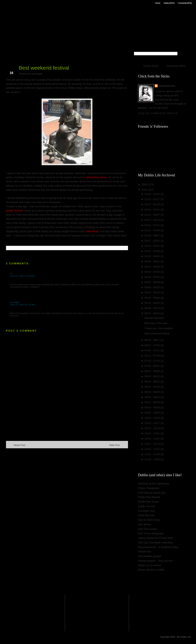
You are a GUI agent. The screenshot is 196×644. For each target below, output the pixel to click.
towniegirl (15, 302)
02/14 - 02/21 (152, 225)
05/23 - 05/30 (152, 298)
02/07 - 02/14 (152, 220)
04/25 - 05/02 (152, 277)
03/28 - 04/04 (152, 256)
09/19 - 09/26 (152, 407)
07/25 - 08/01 (152, 366)
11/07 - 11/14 (152, 444)
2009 (144, 184)
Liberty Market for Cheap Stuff (155, 538)
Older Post (114, 445)
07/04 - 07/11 (152, 350)
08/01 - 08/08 (152, 371)
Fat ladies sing (146, 511)
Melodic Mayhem (154, 318)
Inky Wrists (144, 524)
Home (158, 3)
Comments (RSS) (185, 3)
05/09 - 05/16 (152, 287)
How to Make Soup (149, 520)
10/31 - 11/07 (152, 439)
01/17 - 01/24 (152, 204)
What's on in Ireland (149, 565)
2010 (144, 190)
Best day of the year (156, 323)
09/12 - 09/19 (152, 402)
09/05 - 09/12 (152, 397)
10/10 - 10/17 (152, 423)
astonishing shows (96, 177)
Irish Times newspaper (151, 533)
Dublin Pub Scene (148, 502)
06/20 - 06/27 (152, 340)
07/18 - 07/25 (152, 361)
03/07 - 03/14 (152, 241)
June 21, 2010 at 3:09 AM (22, 276)
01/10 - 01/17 (152, 199)
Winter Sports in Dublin (151, 570)
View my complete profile (158, 113)
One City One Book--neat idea (155, 543)
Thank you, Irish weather (159, 328)
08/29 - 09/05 (152, 392)
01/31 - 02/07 (152, 215)
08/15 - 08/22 (152, 382)
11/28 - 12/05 (152, 459)
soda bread (92, 231)
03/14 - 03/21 (152, 246)
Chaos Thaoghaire (149, 488)
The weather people (149, 556)
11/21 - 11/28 (152, 454)
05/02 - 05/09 (152, 282)
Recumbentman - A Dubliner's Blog (158, 547)
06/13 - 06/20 (152, 313)
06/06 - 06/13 (152, 308)
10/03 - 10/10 (152, 418)
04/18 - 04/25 (152, 272)
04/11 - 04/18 (152, 267)
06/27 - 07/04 (152, 345)
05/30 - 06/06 (152, 303)
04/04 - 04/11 (152, 261)
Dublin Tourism (15, 211)
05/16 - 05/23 (152, 293)
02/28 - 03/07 (152, 236)
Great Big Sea (146, 515)
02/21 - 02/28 (152, 230)
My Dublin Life (57, 14)
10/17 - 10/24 (152, 428)
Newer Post (19, 445)
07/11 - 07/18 (152, 356)
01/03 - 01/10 (152, 194)
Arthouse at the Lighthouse (153, 483)
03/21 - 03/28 (152, 251)
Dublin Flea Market (149, 497)
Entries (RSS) (169, 3)
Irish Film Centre (147, 529)
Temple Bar (145, 552)
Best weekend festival (44, 68)
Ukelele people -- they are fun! (155, 561)
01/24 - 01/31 (152, 210)
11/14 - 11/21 (152, 449)
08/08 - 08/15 (152, 376)
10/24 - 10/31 (152, 433)
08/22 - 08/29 (152, 387)
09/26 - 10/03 (152, 413)
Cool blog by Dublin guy (152, 493)
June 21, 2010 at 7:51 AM (22, 305)
